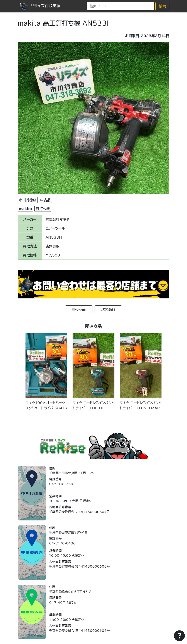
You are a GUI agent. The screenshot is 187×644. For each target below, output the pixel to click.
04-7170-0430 (62, 543)
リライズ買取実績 (40, 6)
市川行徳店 (28, 200)
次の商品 (108, 309)
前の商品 (79, 309)
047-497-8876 (62, 603)
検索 (162, 6)
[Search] (121, 6)
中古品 (45, 200)
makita (25, 209)
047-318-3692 (62, 484)
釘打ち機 (43, 209)
